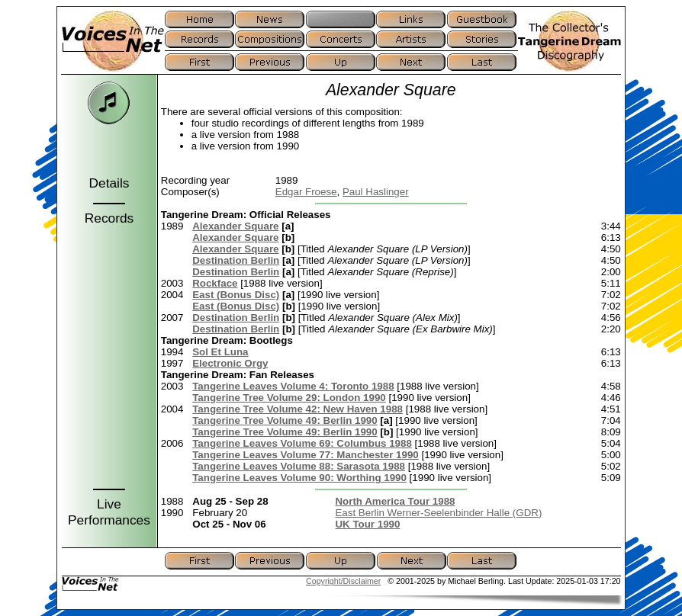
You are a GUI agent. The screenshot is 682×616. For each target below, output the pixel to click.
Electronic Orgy (230, 363)
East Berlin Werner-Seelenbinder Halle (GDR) (438, 513)
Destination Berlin (236, 260)
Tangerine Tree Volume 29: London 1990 (289, 398)
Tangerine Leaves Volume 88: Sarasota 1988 (299, 466)
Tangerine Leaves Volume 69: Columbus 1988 (302, 443)
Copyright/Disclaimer (343, 581)
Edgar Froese (306, 192)
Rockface (215, 283)
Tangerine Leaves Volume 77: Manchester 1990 (306, 455)
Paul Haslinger (376, 192)
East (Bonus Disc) (236, 295)
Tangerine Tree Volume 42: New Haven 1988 (298, 409)
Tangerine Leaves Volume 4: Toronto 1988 (293, 386)
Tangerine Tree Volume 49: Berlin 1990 (285, 420)
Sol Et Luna (220, 352)
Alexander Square (235, 226)
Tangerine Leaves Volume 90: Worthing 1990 (299, 478)
